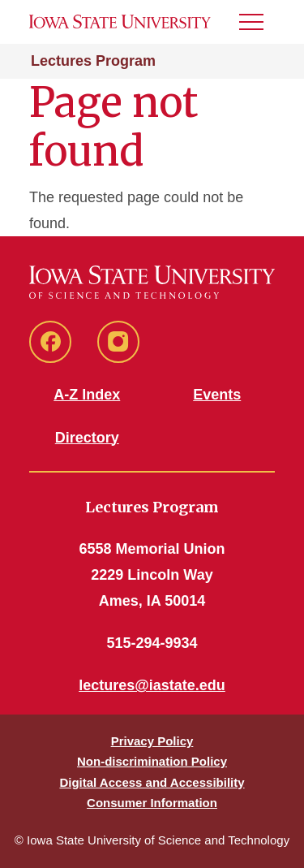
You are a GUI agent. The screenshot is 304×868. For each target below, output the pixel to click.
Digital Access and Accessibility (152, 782)
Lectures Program (93, 61)
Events (217, 395)
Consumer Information (152, 803)
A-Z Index (87, 395)
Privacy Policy (152, 741)
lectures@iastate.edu (152, 685)
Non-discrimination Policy (152, 761)
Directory (87, 438)
